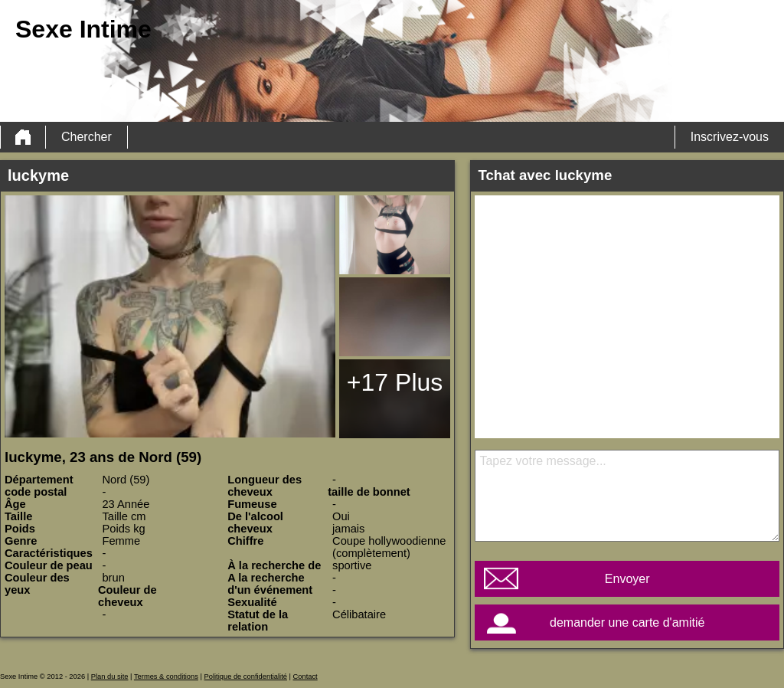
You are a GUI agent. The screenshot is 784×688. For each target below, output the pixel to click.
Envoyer (627, 579)
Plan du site (110, 677)
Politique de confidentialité (246, 677)
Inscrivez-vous (730, 137)
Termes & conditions (166, 677)
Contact (305, 677)
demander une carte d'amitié (627, 622)
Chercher (87, 137)
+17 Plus (395, 382)
